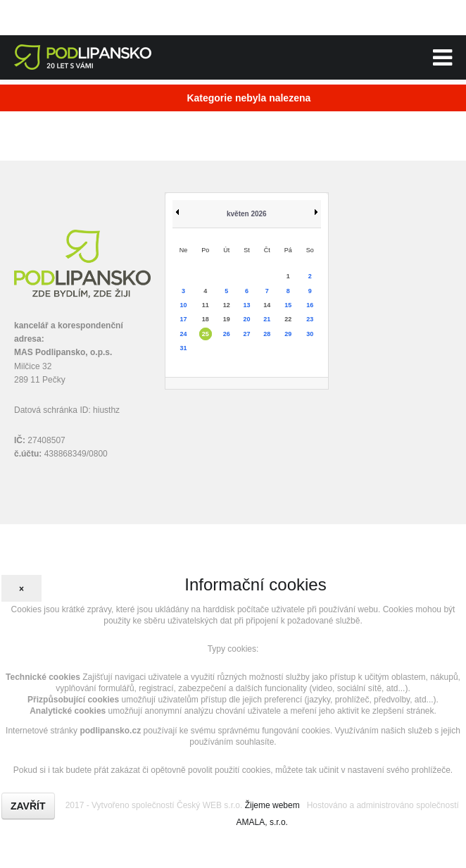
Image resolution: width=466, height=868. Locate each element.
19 (227, 319)
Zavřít (28, 806)
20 (247, 319)
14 (267, 305)
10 (184, 305)
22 (288, 319)
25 (206, 334)
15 (288, 305)
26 (227, 334)
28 (267, 334)
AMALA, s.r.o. (262, 822)
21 (267, 319)
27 (247, 334)
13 (247, 305)
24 (184, 334)
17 (184, 319)
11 (206, 305)
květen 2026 (247, 214)
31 (184, 348)
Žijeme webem (272, 805)
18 (206, 319)
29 (288, 334)
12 (227, 305)
